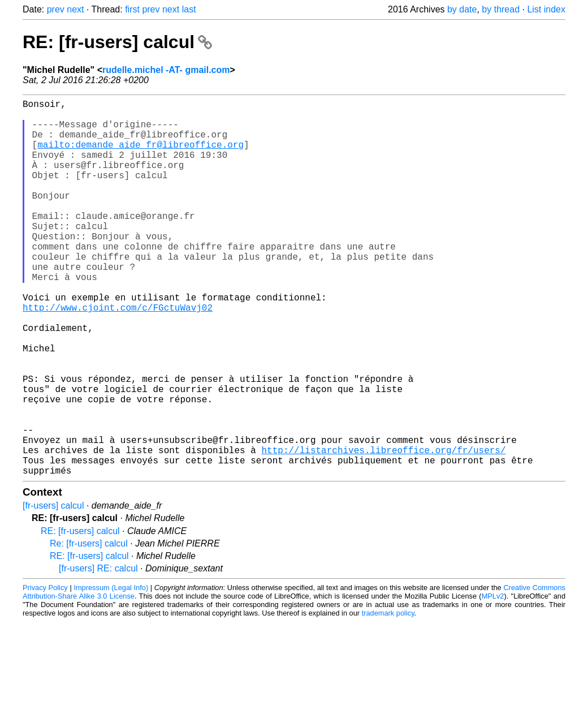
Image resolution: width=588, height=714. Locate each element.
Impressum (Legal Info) (111, 671)
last (189, 9)
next (75, 9)
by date (462, 9)
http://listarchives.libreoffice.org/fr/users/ (383, 529)
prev (56, 9)
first (132, 9)
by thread (501, 9)
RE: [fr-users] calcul (117, 42)
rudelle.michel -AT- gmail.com (166, 70)
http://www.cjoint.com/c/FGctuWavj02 (118, 355)
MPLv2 (493, 680)
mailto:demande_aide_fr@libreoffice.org (140, 156)
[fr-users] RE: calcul (98, 652)
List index (546, 9)
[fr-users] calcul (53, 589)
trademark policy (388, 697)
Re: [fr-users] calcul (89, 627)
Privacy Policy (45, 671)
